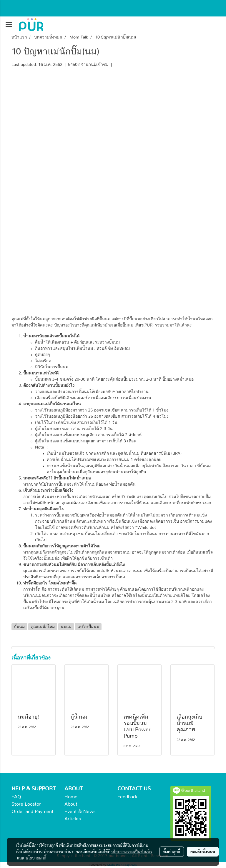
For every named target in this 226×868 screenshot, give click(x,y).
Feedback (127, 797)
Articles (73, 819)
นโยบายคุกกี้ (36, 858)
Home (71, 797)
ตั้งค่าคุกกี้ (172, 852)
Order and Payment (33, 812)
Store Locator (26, 804)
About (71, 804)
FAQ (16, 797)
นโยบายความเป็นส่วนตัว (132, 852)
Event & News (80, 812)
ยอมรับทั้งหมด (203, 852)
